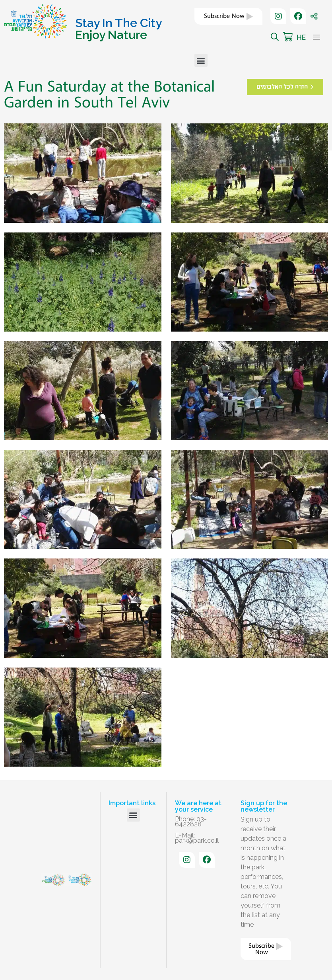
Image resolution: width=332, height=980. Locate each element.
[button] (201, 60)
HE (301, 37)
